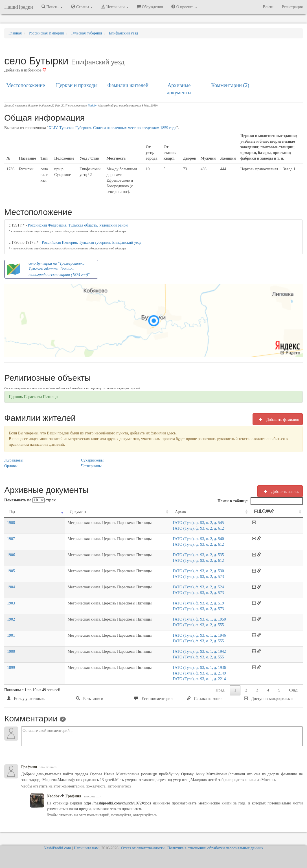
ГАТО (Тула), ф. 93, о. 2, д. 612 (195, 528)
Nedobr (92, 105)
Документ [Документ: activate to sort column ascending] (42, 512)
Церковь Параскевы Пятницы (33, 397)
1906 (11, 555)
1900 (11, 651)
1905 (11, 571)
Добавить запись (280, 491)
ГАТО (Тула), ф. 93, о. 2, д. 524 (195, 587)
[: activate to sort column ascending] (280, 512)
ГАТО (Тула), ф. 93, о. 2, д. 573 (195, 577)
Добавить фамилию (278, 419)
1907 (11, 539)
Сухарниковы (92, 460)
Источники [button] (115, 7)
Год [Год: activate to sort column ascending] (12, 512)
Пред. (220, 690)
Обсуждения (150, 7)
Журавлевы (14, 460)
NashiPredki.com (57, 848)
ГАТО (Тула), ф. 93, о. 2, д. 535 (195, 555)
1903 (11, 603)
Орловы (11, 466)
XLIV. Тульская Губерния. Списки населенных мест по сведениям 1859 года (112, 128)
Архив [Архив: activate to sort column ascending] (177, 512)
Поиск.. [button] (52, 7)
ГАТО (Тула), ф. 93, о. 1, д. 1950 (196, 619)
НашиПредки (19, 7)
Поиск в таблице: (260, 501)
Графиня (29, 767)
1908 (11, 523)
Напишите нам (86, 848)
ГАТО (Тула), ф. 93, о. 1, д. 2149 (196, 673)
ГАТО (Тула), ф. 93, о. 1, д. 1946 (196, 635)
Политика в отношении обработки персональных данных (215, 848)
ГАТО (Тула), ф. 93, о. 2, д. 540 (195, 539)
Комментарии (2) (230, 85)
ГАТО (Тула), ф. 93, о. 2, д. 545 (195, 523)
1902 (11, 619)
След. (294, 690)
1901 (11, 635)
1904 (11, 587)
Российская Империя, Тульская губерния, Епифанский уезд (92, 242)
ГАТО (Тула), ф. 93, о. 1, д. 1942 (196, 651)
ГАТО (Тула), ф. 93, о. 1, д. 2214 (196, 679)
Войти (268, 7)
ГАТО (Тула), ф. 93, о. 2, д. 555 (195, 625)
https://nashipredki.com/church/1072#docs (116, 803)
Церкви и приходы (77, 85)
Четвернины (91, 466)
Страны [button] (82, 7)
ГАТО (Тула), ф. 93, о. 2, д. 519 (195, 603)
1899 (11, 668)
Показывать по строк (30, 500)
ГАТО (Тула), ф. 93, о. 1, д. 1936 (196, 668)
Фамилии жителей (128, 85)
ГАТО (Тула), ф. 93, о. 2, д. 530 (195, 571)
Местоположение (26, 85)
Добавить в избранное (25, 70)
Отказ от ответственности (143, 848)
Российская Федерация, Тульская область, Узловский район (78, 225)
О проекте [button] (184, 7)
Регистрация (292, 7)
